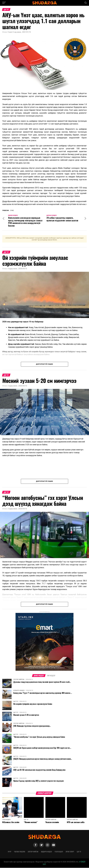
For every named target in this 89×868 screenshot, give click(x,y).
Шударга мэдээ (46, 852)
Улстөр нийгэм (33, 852)
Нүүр (10, 852)
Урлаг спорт (70, 852)
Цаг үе (79, 852)
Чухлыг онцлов (20, 852)
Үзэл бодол (59, 852)
